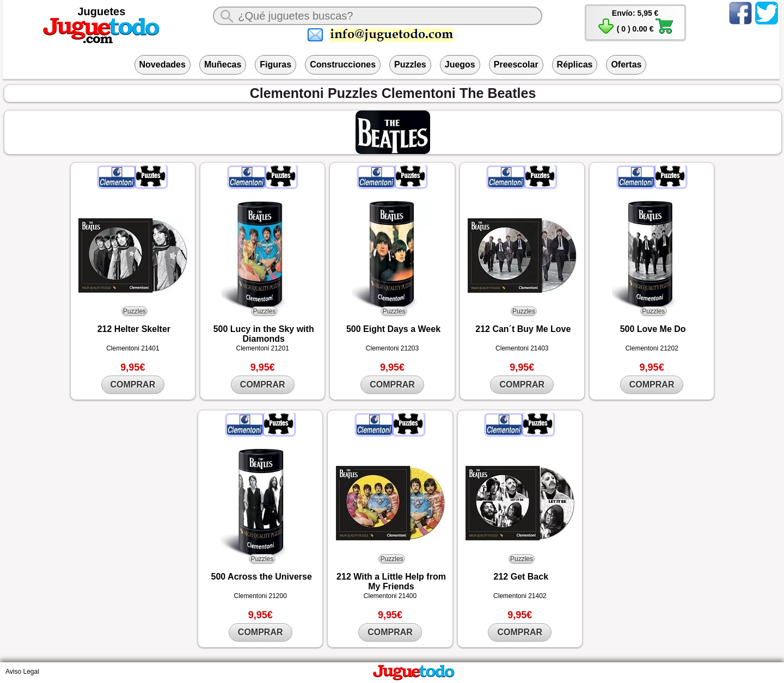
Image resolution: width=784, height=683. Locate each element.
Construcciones (343, 64)
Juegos (460, 64)
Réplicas (575, 64)
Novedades (163, 64)
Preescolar (516, 64)
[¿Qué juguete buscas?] (378, 16)
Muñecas (223, 64)
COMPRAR (133, 384)
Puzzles (410, 64)
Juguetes (102, 11)
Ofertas (626, 64)
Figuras (275, 64)
